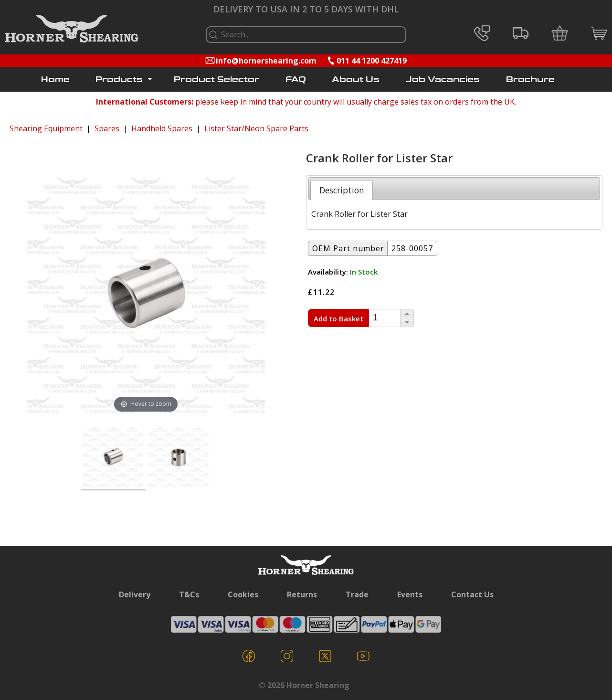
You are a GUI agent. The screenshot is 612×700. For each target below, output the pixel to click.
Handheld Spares (162, 128)
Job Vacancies (443, 80)
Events (410, 594)
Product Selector (216, 80)
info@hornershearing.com (266, 61)
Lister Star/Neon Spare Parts (256, 128)
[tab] (342, 190)
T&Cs (189, 594)
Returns (302, 594)
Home (55, 80)
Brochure (530, 80)
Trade (357, 594)
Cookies (243, 594)
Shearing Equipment (46, 128)
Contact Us (472, 594)
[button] (407, 314)
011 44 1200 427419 (372, 61)
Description (342, 190)
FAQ (296, 80)
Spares (107, 128)
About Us (356, 80)
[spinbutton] (385, 318)
